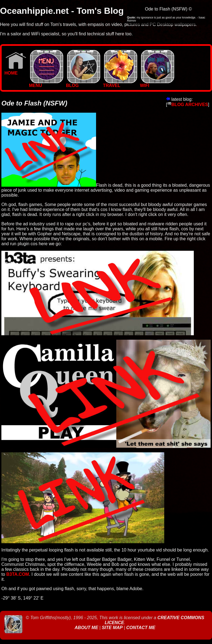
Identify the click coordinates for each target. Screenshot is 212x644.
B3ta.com (18, 574)
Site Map (112, 628)
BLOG (83, 84)
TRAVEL (120, 84)
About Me (87, 628)
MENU (46, 84)
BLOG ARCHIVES (188, 105)
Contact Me (141, 628)
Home (15, 71)
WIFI (157, 84)
